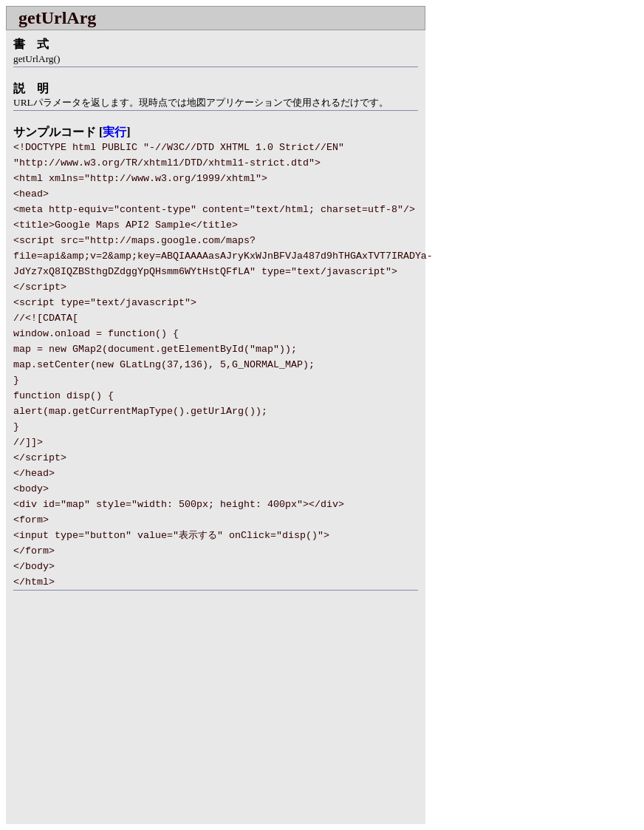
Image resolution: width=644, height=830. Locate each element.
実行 (114, 132)
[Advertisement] (130, 716)
